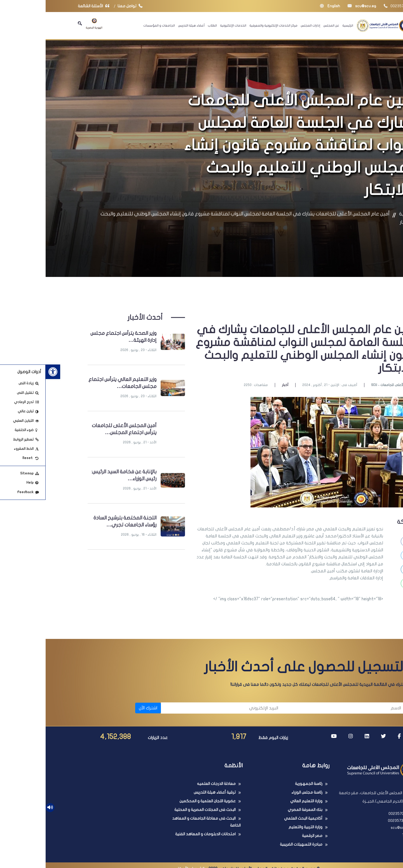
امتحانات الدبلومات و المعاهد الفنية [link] (160, 834)
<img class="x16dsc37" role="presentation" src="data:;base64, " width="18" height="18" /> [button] (253, 599)
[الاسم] (300, 708)
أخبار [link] (239, 385)
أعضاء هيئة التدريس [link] (146, 25)
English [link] (284, 6)
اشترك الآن (102, 708)
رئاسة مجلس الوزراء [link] (261, 792)
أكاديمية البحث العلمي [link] (258, 818)
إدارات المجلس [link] (265, 25)
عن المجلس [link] (286, 25)
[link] (7, 372)
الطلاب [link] (167, 25)
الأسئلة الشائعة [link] (49, 6)
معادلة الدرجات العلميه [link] (171, 784)
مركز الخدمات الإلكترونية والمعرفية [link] (228, 25)
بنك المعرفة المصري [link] (259, 810)
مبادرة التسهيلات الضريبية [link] (256, 844)
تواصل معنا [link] (86, 6)
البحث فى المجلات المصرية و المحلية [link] (159, 810)
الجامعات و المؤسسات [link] (114, 25)
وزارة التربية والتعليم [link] (260, 827)
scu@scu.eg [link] (316, 6)
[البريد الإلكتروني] (177, 708)
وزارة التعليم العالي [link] (261, 801)
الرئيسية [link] (302, 25)
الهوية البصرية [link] (49, 24)
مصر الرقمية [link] (267, 836)
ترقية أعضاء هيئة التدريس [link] (169, 792)
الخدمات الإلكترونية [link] (188, 25)
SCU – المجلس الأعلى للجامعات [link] (348, 385)
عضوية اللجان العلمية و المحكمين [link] (162, 801)
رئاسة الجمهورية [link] (263, 784)
